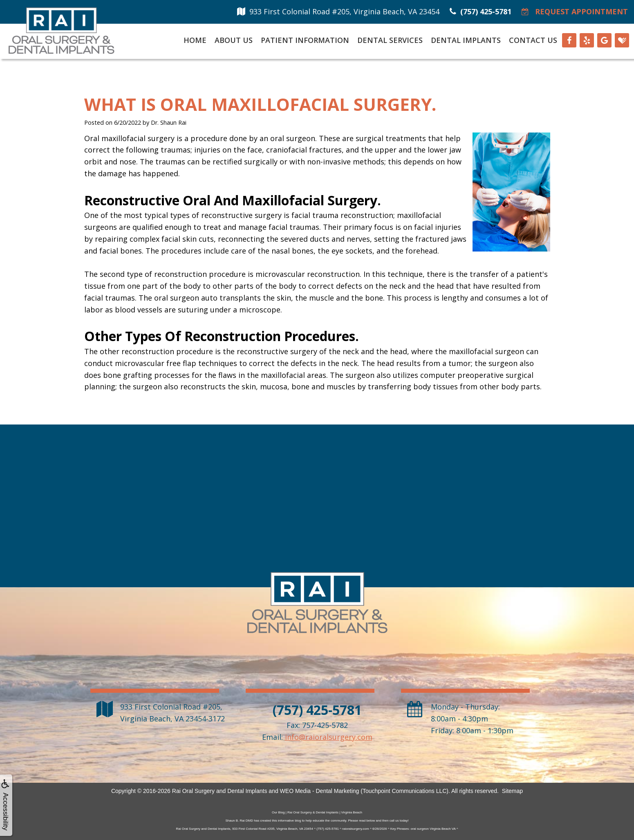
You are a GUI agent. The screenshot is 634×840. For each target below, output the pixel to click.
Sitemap (512, 791)
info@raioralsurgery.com (329, 737)
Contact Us (533, 40)
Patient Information (305, 40)
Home (195, 40)
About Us (234, 40)
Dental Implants (466, 40)
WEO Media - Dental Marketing (320, 791)
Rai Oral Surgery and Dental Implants (220, 791)
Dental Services (390, 40)
